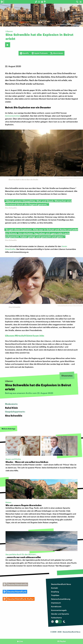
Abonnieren (57, 53)
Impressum (56, 603)
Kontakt (55, 588)
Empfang (55, 592)
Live (21, 641)
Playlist (63, 641)
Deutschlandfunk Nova (61, 584)
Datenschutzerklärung (61, 599)
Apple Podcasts (40, 53)
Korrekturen (56, 606)
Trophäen (55, 595)
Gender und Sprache (60, 614)
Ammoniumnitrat (12, 116)
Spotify (24, 53)
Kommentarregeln (59, 610)
